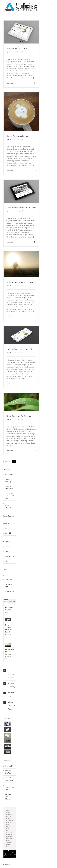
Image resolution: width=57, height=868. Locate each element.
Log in (7, 581)
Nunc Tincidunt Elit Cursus (19, 419)
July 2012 (8, 539)
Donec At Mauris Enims (17, 136)
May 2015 (8, 534)
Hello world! (9, 481)
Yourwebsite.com (9, 867)
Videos (7, 567)
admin (10, 52)
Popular (6, 608)
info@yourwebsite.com (11, 861)
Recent (10, 608)
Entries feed (9, 586)
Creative (7, 553)
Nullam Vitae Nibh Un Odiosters (21, 284)
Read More (10, 83)
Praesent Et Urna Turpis (17, 49)
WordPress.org (10, 598)
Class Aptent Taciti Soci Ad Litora (21, 209)
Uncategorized (10, 562)
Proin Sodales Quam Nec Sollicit (21, 352)
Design (7, 558)
